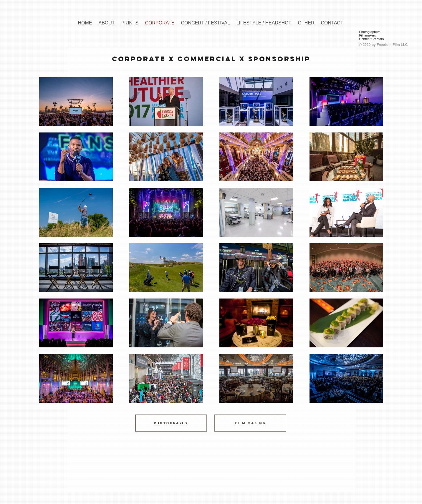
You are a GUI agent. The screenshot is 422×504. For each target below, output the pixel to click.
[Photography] (171, 423)
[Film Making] (250, 423)
